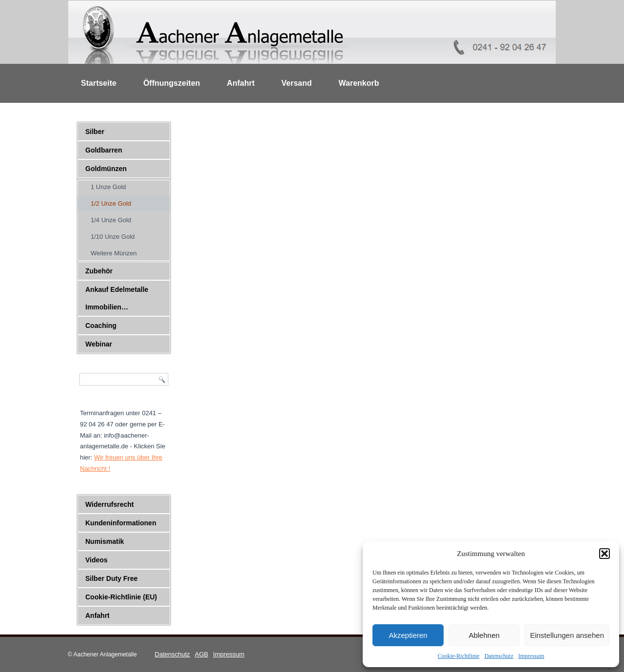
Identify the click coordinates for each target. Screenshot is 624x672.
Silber (95, 132)
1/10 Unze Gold (113, 237)
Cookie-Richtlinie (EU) (121, 597)
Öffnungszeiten (172, 83)
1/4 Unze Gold (111, 220)
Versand (296, 83)
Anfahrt (241, 83)
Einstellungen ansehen (567, 635)
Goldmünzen (106, 169)
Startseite (99, 83)
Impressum (531, 656)
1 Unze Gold (108, 187)
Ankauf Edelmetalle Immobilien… (117, 298)
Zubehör (99, 271)
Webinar (99, 344)
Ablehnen (484, 635)
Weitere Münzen (114, 253)
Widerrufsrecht (109, 504)
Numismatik (105, 541)
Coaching (101, 326)
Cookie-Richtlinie (459, 656)
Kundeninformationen (121, 523)
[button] (604, 554)
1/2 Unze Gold (111, 203)
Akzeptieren (408, 635)
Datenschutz (499, 656)
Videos (97, 560)
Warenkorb (359, 83)
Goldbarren (104, 150)
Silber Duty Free (111, 578)
